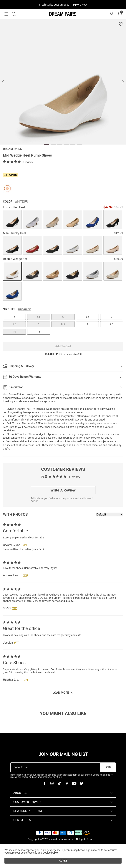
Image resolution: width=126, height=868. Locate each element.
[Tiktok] (59, 783)
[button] (6, 14)
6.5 (87, 317)
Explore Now (80, 5)
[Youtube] (74, 783)
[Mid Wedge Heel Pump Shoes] (12, 219)
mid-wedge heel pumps (35, 394)
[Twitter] (82, 783)
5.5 (39, 317)
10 (14, 332)
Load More (61, 693)
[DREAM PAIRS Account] (112, 14)
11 (39, 332)
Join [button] (108, 767)
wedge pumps (48, 401)
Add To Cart (63, 346)
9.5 (112, 324)
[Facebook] (44, 783)
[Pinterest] (67, 783)
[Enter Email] (55, 767)
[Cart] (120, 14)
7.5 (14, 324)
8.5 (63, 324)
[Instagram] (52, 783)
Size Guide (24, 309)
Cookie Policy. (50, 853)
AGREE (63, 861)
